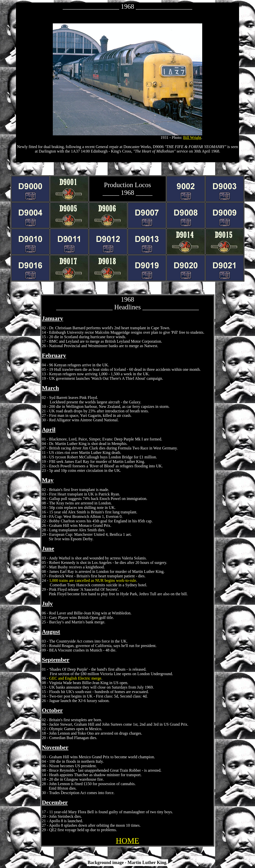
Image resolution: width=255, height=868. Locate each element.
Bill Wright (192, 137)
